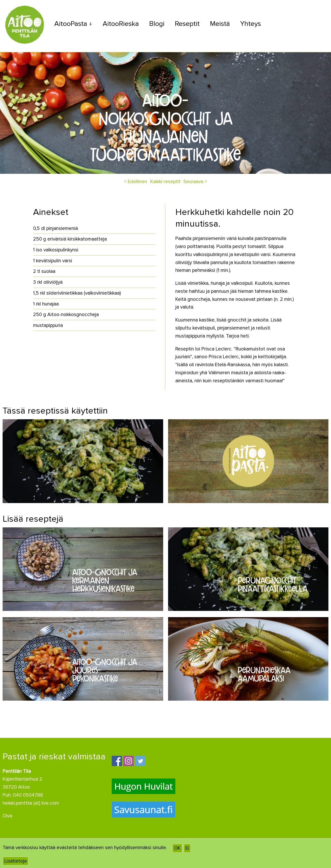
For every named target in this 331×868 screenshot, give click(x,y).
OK (177, 848)
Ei (187, 848)
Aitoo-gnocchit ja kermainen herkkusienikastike (105, 581)
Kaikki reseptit (165, 182)
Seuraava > (195, 182)
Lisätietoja (16, 861)
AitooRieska (121, 24)
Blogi (157, 24)
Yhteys (251, 24)
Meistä (220, 24)
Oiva (7, 816)
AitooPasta (71, 24)
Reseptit (187, 24)
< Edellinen (136, 182)
